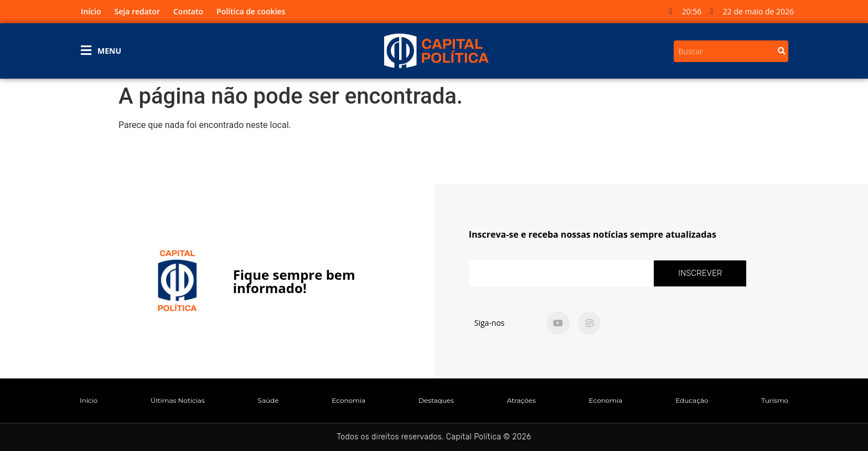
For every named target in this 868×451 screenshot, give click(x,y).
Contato (188, 11)
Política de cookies (251, 11)
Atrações (521, 400)
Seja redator (137, 11)
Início (91, 11)
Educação (692, 400)
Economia (348, 400)
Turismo (775, 400)
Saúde (268, 400)
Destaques (436, 400)
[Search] (782, 51)
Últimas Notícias (178, 400)
